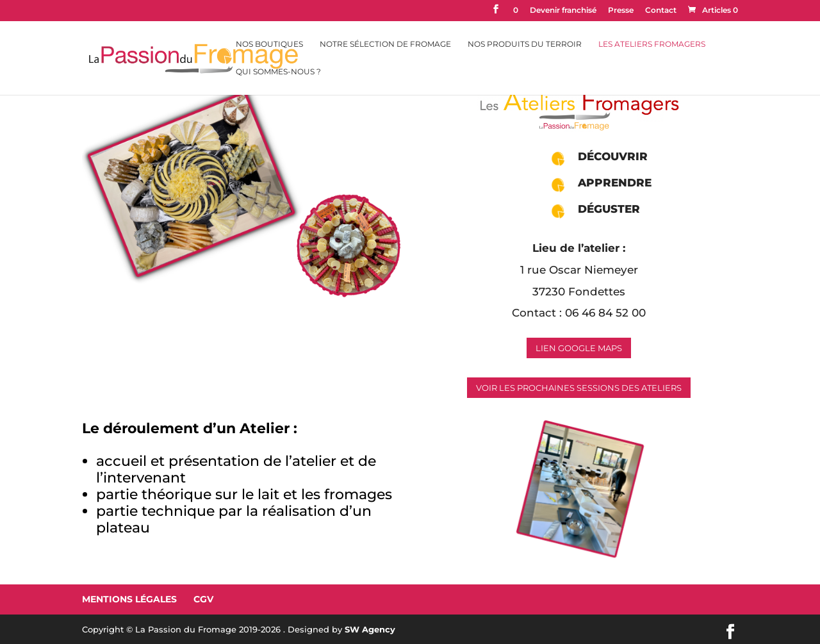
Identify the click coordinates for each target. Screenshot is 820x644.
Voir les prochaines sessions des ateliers (579, 388)
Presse (621, 11)
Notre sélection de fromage (385, 44)
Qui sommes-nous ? (278, 72)
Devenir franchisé (563, 11)
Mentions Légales (129, 599)
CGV (203, 599)
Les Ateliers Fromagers (652, 44)
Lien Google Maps (579, 348)
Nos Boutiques (269, 44)
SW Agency (370, 629)
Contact (661, 11)
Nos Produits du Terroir (525, 44)
